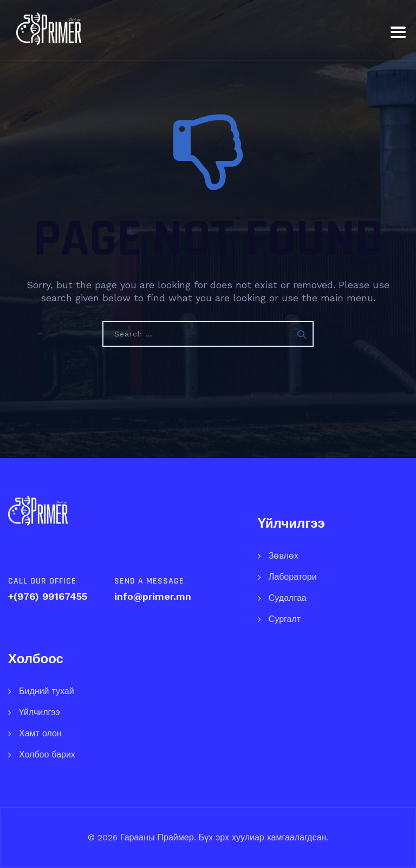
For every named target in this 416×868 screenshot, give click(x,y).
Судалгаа (288, 598)
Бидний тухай (47, 691)
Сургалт (285, 619)
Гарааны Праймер (156, 837)
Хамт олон (40, 733)
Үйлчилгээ (40, 712)
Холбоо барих (47, 754)
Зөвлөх (284, 556)
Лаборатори (293, 577)
